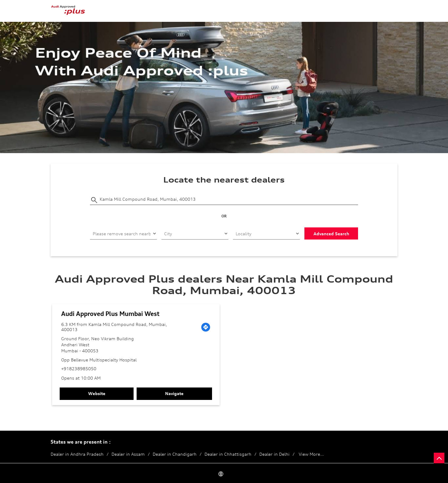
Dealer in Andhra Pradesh (77, 454)
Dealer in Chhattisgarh (228, 454)
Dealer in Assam (128, 454)
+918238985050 (79, 369)
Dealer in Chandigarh (175, 454)
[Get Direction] (206, 327)
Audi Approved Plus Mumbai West (110, 314)
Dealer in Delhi (274, 454)
